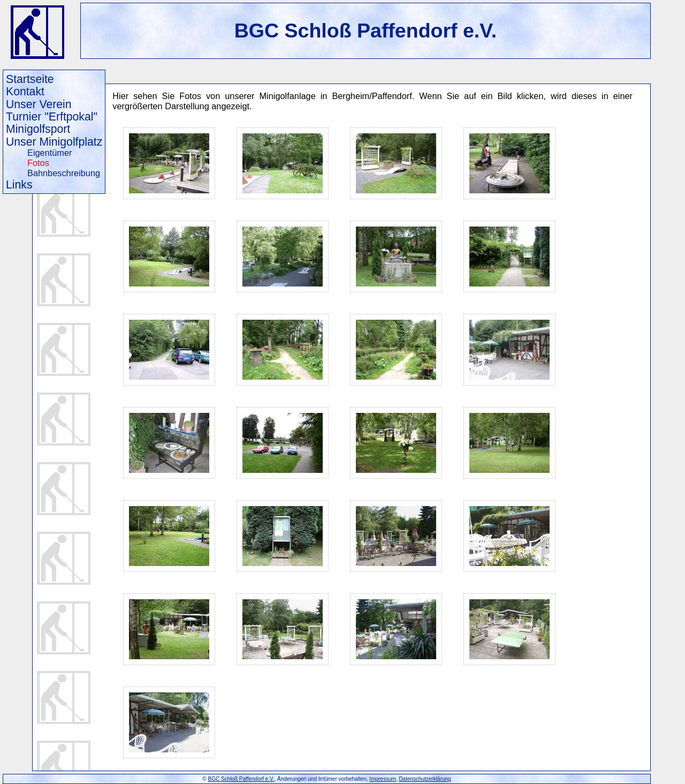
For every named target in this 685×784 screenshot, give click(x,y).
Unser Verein (39, 104)
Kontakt (25, 91)
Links (19, 184)
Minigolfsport (38, 129)
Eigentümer (50, 153)
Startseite (30, 79)
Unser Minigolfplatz (54, 142)
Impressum (382, 779)
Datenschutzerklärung (425, 779)
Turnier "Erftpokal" (52, 116)
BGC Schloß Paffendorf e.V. (366, 31)
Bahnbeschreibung (64, 173)
